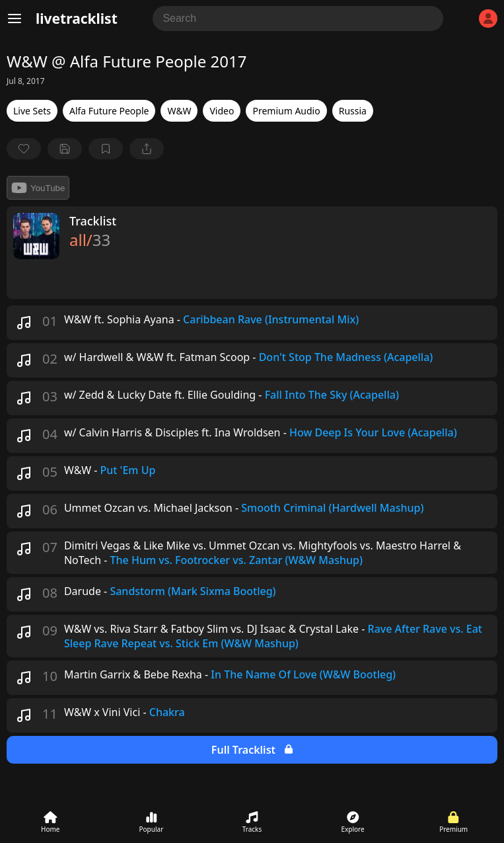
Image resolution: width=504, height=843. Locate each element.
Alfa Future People (109, 111)
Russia (353, 111)
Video (222, 111)
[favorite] (24, 149)
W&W (179, 111)
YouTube (38, 188)
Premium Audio (286, 111)
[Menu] (15, 19)
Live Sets (32, 111)
